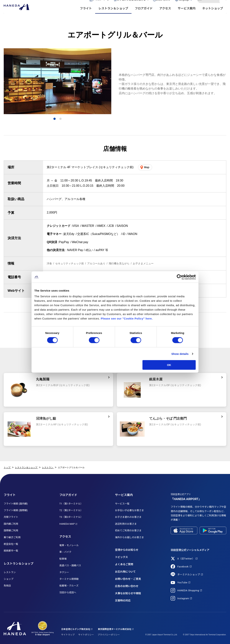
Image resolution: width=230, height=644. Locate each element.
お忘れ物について (125, 572)
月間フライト (11, 517)
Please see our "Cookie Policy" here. (127, 318)
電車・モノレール (69, 545)
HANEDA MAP (67, 524)
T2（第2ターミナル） (71, 510)
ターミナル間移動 (69, 579)
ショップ (9, 579)
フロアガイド (144, 15)
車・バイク (65, 552)
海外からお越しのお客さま (129, 537)
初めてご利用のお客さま (128, 530)
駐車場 (63, 559)
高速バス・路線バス (70, 565)
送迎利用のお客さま (126, 524)
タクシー (64, 572)
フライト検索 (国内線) (16, 504)
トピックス (121, 557)
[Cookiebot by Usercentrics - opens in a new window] (179, 277)
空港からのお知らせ (127, 550)
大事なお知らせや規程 (128, 593)
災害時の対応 (123, 601)
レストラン (10, 572)
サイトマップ (68, 635)
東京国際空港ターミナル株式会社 (115, 629)
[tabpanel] (57, 81)
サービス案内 (187, 15)
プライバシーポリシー (109, 635)
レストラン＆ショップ (113, 15)
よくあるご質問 (124, 564)
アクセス (165, 15)
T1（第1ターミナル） (71, 504)
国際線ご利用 (11, 530)
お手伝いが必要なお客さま (129, 510)
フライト (86, 15)
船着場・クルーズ (69, 586)
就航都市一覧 (11, 551)
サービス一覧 (122, 504)
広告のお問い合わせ (127, 586)
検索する (223, 6)
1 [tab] (55, 119)
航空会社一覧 (11, 544)
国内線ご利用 (11, 524)
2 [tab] (61, 119)
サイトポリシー (86, 635)
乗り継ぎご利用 (12, 537)
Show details (180, 354)
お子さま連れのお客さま (128, 517)
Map (147, 167)
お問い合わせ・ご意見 (128, 579)
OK (169, 365)
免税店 (7, 586)
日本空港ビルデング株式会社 (76, 629)
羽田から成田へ (68, 592)
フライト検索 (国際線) (16, 510)
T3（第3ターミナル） (71, 517)
